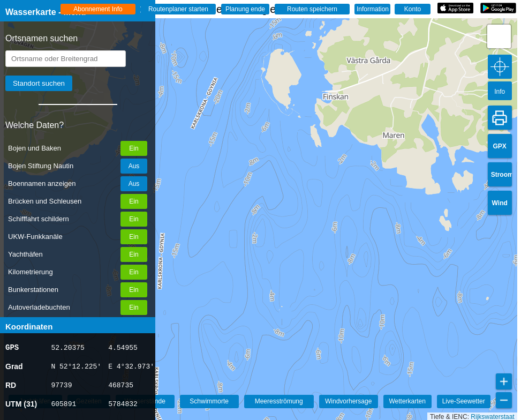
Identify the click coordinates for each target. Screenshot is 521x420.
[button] (499, 36)
